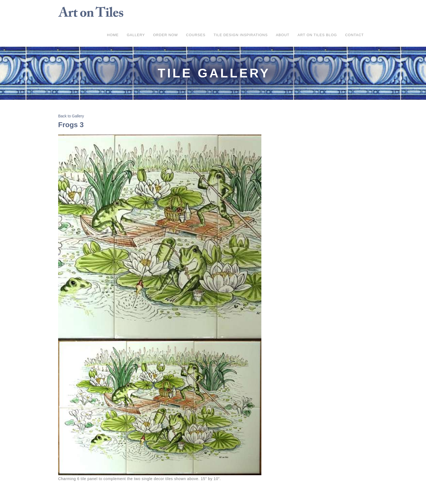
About (283, 35)
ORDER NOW (166, 35)
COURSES (196, 35)
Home (113, 35)
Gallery (136, 35)
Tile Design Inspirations (241, 35)
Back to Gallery (71, 116)
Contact (354, 35)
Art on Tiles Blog (317, 35)
